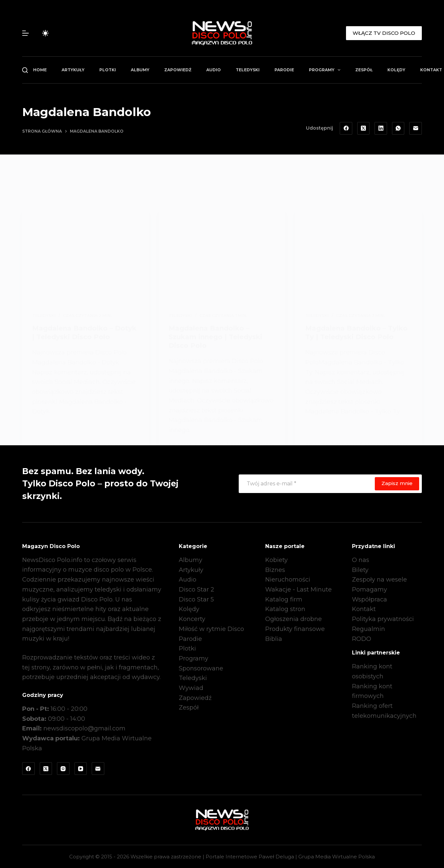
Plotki (108, 70)
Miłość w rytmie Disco (211, 629)
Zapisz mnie (397, 483)
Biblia (274, 639)
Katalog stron (285, 609)
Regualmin (369, 629)
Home (40, 70)
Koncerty (192, 619)
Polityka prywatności (383, 619)
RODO (362, 639)
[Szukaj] (25, 70)
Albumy (140, 70)
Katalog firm (284, 599)
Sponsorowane (201, 668)
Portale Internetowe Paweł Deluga (250, 857)
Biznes (275, 570)
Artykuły (73, 70)
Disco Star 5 (196, 599)
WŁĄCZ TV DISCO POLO (384, 33)
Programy (326, 70)
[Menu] (25, 33)
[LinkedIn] (381, 128)
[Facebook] (346, 128)
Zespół (364, 70)
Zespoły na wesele (379, 580)
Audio (214, 70)
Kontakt (364, 609)
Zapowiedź (178, 70)
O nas (361, 560)
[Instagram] (63, 769)
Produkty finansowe (295, 629)
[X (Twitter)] (364, 128)
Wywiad (191, 688)
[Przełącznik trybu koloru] (45, 33)
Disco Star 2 (197, 589)
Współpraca (370, 599)
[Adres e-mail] (416, 128)
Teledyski (248, 70)
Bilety (360, 570)
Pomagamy (370, 589)
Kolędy (396, 70)
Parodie (284, 70)
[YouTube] (81, 769)
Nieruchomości (288, 580)
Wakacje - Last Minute (298, 589)
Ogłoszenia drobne (294, 619)
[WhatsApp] (398, 128)
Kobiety (276, 560)
